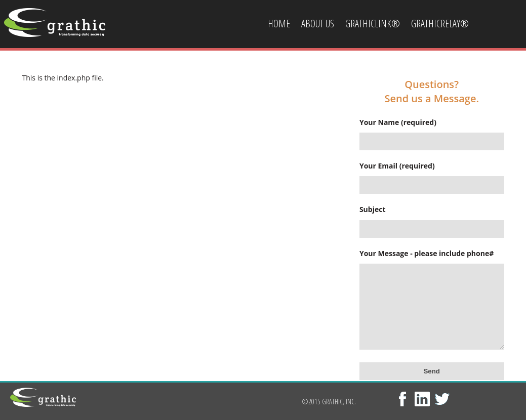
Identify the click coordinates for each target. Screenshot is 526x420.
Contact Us (288, 72)
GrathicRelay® (440, 24)
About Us (318, 24)
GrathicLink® (373, 24)
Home (279, 24)
